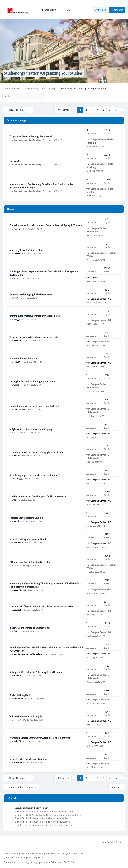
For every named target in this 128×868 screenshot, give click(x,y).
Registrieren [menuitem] (117, 10)
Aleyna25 (17, 610)
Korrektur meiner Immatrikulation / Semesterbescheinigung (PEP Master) (46, 225)
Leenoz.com (77, 854)
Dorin (16, 278)
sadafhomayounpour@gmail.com (28, 654)
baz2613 (17, 229)
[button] (122, 110)
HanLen (17, 455)
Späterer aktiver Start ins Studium (26, 518)
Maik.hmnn (19, 762)
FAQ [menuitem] (66, 10)
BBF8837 (17, 253)
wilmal (16, 385)
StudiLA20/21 (19, 409)
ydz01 (16, 298)
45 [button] (116, 110)
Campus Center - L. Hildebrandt (98, 230)
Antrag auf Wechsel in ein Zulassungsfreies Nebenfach (37, 672)
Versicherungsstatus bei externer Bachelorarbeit (34, 337)
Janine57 (17, 741)
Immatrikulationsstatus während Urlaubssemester (35, 316)
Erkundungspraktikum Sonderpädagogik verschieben (36, 452)
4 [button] (98, 110)
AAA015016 (18, 698)
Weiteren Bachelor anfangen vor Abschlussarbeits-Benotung (40, 738)
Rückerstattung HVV (20, 695)
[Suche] (36, 96)
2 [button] (86, 110)
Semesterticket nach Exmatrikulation (28, 759)
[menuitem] (48, 10)
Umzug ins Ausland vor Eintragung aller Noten (33, 381)
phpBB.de (38, 858)
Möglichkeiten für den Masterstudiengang (31, 429)
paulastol (17, 542)
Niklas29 (17, 340)
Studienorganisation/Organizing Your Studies (43, 73)
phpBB (20, 854)
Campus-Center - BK (101, 320)
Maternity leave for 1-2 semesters (26, 250)
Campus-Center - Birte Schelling (27, 140)
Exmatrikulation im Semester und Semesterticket (34, 406)
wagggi (20, 478)
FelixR (16, 432)
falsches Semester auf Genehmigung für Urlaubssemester (38, 496)
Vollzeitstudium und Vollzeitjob (26, 716)
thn (15, 500)
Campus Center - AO (101, 299)
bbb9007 (17, 362)
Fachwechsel (16, 161)
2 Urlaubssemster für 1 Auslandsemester (30, 562)
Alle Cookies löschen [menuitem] (111, 842)
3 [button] (92, 110)
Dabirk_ (17, 521)
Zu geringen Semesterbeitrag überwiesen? (31, 136)
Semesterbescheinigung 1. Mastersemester (31, 294)
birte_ (16, 319)
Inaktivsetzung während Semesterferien (30, 628)
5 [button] (104, 110)
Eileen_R (17, 720)
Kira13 (16, 631)
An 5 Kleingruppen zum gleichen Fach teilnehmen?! (35, 475)
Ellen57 (17, 565)
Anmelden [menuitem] (101, 10)
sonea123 (17, 675)
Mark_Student (20, 590)
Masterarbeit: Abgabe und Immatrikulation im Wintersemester (41, 606)
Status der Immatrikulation (23, 358)
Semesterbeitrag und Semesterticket (28, 539)
